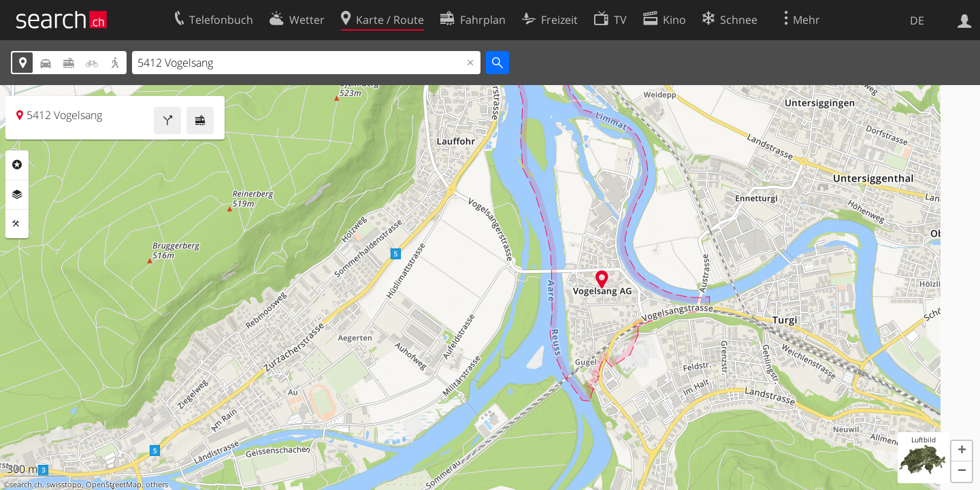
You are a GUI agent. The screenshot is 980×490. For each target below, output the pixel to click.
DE (917, 20)
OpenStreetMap (114, 485)
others (157, 485)
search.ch (26, 485)
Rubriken (17, 165)
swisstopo (64, 485)
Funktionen (17, 224)
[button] (962, 451)
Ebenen (17, 195)
